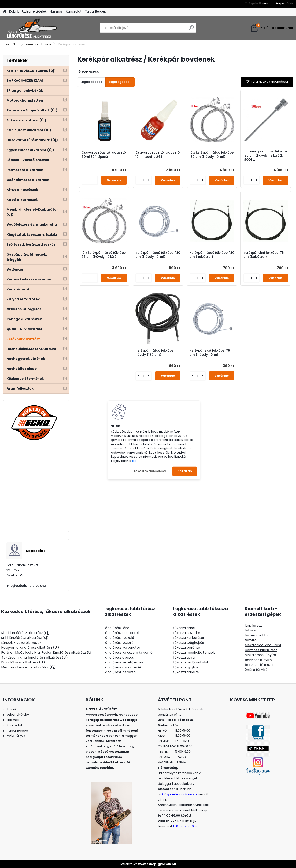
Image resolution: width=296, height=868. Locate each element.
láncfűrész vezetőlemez (124, 662)
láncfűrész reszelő (119, 638)
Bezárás (185, 471)
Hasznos (56, 11)
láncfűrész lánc (117, 628)
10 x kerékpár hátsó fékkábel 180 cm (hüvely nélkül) (212, 155)
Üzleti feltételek (34, 11)
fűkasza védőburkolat (191, 662)
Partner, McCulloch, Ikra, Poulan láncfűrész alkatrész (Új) (47, 652)
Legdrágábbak (120, 82)
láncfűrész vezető (119, 643)
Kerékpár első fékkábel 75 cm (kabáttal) (264, 255)
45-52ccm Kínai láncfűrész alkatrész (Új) (35, 657)
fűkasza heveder (187, 633)
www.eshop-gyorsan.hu (157, 864)
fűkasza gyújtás (186, 667)
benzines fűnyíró (258, 660)
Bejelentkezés (259, 3)
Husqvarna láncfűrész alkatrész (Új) (30, 648)
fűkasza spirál (184, 657)
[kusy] (90, 180)
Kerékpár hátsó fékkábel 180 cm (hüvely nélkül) (158, 255)
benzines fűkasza (259, 665)
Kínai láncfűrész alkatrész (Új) (25, 633)
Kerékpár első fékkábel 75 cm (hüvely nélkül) (210, 353)
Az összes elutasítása (150, 471)
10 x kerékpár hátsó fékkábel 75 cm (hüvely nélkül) (104, 255)
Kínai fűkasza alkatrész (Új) (23, 662)
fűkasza (251, 630)
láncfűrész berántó (120, 672)
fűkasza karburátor (189, 638)
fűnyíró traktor (257, 635)
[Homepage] (5, 12)
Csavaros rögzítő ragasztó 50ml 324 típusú (104, 155)
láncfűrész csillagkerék (123, 667)
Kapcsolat (74, 11)
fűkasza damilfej (186, 672)
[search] (191, 29)
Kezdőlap (12, 44)
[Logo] (31, 28)
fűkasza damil (184, 628)
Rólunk (14, 11)
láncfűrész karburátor (122, 648)
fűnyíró (251, 640)
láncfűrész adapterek (122, 633)
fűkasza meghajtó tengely (194, 652)
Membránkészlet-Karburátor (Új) (28, 667)
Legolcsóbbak (91, 82)
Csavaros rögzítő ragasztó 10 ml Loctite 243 (158, 155)
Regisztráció (284, 3)
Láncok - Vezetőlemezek (21, 643)
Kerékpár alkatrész (38, 44)
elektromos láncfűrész (263, 645)
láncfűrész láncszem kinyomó (128, 652)
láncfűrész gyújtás (119, 657)
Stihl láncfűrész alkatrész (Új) (25, 638)
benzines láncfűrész (261, 650)
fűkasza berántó (187, 648)
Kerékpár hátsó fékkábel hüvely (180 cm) (155, 353)
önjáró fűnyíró (256, 670)
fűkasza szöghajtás (189, 643)
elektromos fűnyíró (260, 655)
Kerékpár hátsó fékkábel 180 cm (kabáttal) (212, 255)
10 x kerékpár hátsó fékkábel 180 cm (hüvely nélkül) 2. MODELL (266, 156)
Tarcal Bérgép (96, 11)
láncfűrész (253, 625)
